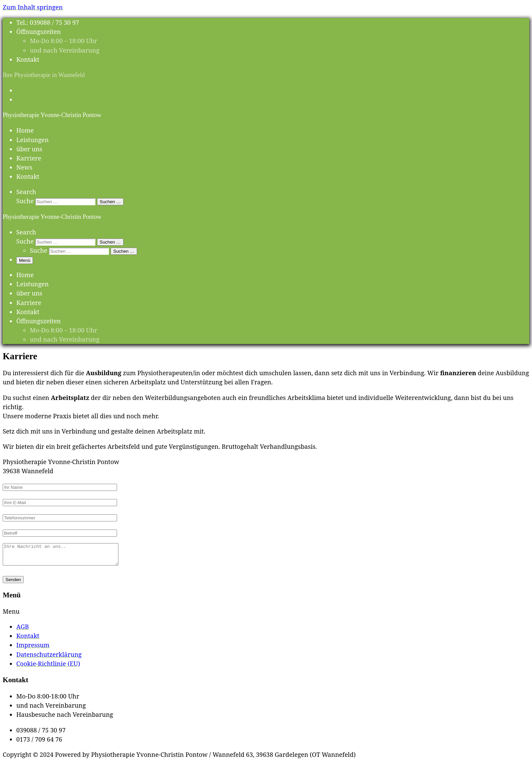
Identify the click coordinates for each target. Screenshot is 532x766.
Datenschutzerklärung (49, 658)
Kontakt (28, 640)
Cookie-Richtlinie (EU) (48, 668)
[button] (266, 616)
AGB (23, 631)
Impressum (33, 649)
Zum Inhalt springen (33, 7)
